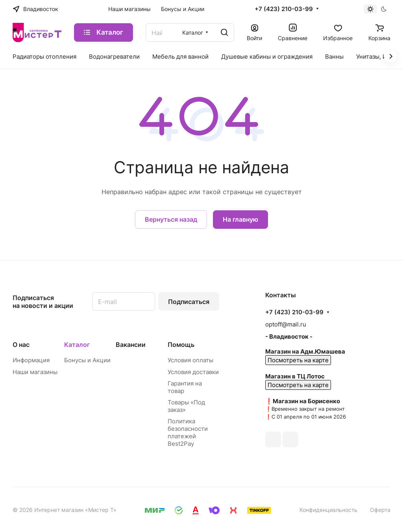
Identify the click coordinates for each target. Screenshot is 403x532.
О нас (21, 345)
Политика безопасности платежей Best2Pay (188, 432)
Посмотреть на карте (298, 360)
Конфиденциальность (328, 510)
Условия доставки (193, 372)
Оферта (380, 510)
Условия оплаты (190, 360)
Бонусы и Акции (87, 360)
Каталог (77, 345)
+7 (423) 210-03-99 (284, 9)
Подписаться (189, 302)
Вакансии (131, 345)
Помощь (181, 345)
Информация (31, 360)
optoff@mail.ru (286, 324)
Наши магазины (35, 372)
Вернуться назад (171, 219)
